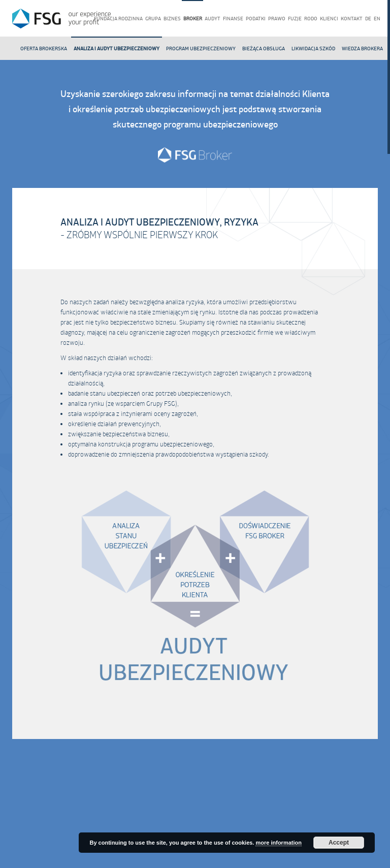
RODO (311, 19)
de (368, 19)
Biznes (172, 19)
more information (278, 843)
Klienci (329, 19)
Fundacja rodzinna (118, 19)
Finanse (233, 19)
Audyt (213, 19)
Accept (339, 843)
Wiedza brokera (362, 49)
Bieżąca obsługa (264, 49)
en (377, 19)
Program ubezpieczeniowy (201, 49)
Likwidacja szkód (313, 49)
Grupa (153, 19)
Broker (193, 19)
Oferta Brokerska (44, 49)
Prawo (277, 19)
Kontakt (352, 19)
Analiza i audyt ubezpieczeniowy (117, 49)
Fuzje (295, 19)
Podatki (256, 19)
